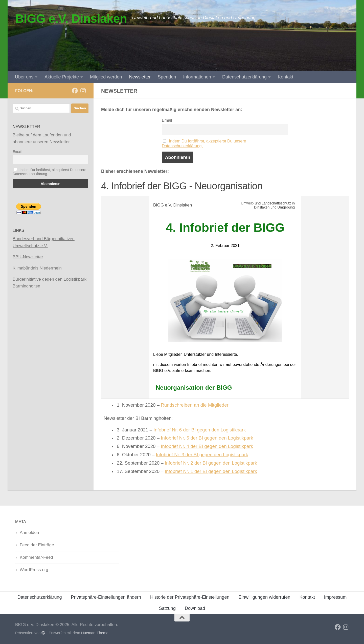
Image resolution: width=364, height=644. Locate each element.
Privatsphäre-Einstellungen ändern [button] (106, 597)
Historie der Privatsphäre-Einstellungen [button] (190, 597)
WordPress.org (34, 570)
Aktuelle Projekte (62, 77)
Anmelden (29, 533)
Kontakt (286, 77)
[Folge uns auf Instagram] (83, 91)
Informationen (197, 77)
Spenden (167, 77)
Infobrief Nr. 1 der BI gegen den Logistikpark (211, 471)
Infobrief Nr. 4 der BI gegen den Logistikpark (207, 446)
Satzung (167, 608)
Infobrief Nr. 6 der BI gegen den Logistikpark (200, 430)
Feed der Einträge (37, 545)
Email (167, 120)
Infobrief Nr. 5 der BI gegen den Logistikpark (207, 438)
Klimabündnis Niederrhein (37, 268)
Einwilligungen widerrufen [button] (265, 597)
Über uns (24, 77)
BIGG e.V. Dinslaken (71, 19)
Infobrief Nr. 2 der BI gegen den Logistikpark (211, 463)
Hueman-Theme (95, 633)
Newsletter (140, 77)
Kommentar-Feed (36, 557)
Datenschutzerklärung (244, 77)
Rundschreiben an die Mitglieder (195, 405)
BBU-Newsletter (28, 257)
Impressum (335, 597)
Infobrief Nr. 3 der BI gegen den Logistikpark (202, 455)
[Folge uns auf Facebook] (75, 91)
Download (195, 608)
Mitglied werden (106, 77)
